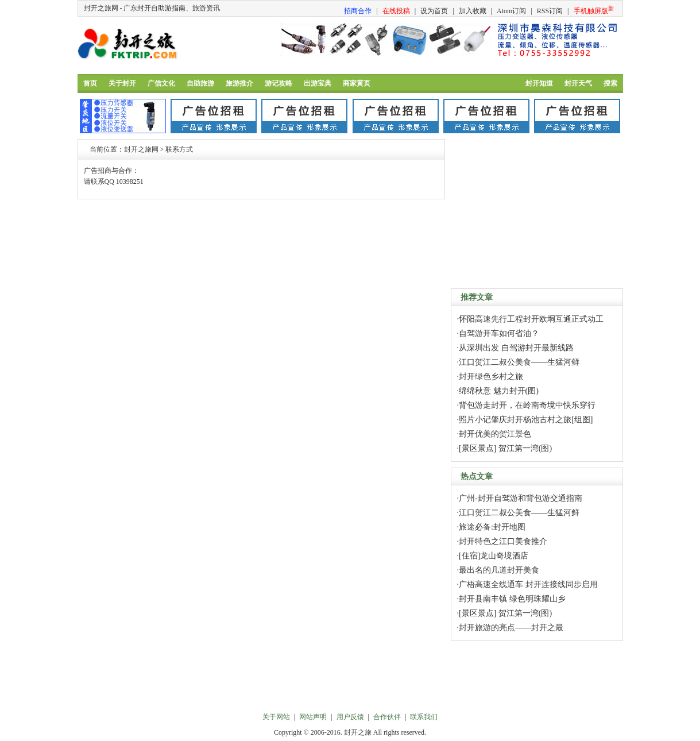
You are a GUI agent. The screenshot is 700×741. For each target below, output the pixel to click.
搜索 (610, 83)
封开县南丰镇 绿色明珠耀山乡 (512, 599)
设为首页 (434, 11)
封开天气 (578, 83)
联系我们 (424, 717)
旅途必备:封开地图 (492, 527)
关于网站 (276, 717)
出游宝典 (318, 83)
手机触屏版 (594, 10)
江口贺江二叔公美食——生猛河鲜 (519, 362)
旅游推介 (239, 83)
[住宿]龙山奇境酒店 (494, 556)
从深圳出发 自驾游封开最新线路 (516, 348)
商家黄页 (357, 83)
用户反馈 (350, 717)
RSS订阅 (550, 11)
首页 (90, 83)
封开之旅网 (141, 149)
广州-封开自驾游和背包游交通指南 (521, 498)
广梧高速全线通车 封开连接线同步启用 (528, 584)
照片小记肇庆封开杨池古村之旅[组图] (526, 420)
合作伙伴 (387, 717)
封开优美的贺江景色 (495, 434)
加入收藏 (473, 11)
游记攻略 (279, 83)
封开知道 (539, 83)
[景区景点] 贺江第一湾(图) (505, 448)
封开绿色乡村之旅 (491, 377)
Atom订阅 (511, 11)
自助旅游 (200, 83)
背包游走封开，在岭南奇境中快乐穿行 (527, 405)
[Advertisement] (537, 211)
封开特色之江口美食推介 (503, 541)
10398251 (130, 182)
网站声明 (313, 717)
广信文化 (161, 83)
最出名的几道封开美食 (499, 570)
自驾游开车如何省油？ (499, 333)
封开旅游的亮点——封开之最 (511, 628)
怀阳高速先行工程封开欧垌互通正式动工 (531, 319)
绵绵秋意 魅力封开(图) (499, 391)
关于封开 (122, 83)
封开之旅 (358, 732)
